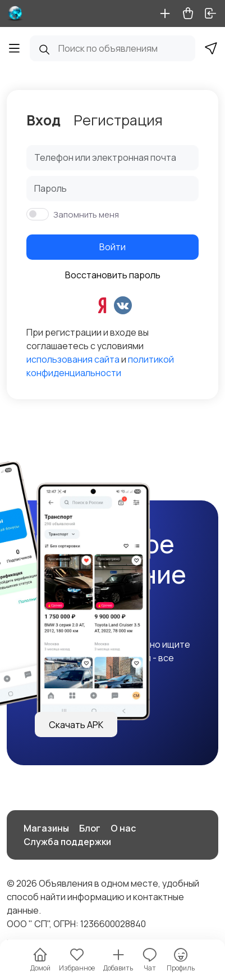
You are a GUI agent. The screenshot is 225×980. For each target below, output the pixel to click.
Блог (90, 828)
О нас (123, 828)
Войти (112, 247)
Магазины (46, 828)
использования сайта (73, 359)
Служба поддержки (67, 842)
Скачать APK (76, 725)
